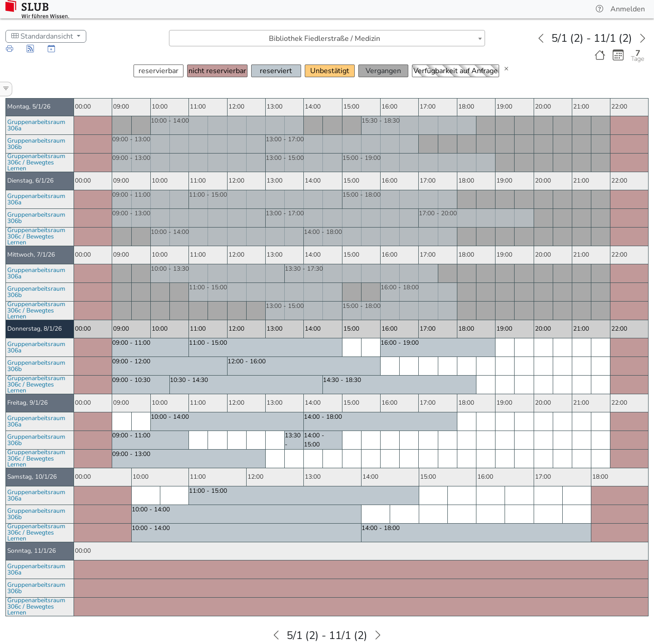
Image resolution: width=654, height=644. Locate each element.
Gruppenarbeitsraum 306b (36, 144)
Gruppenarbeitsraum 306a (36, 125)
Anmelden (628, 9)
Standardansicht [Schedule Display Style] (43, 36)
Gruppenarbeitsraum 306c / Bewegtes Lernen (36, 162)
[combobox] (327, 38)
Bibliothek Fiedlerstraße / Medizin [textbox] (325, 39)
